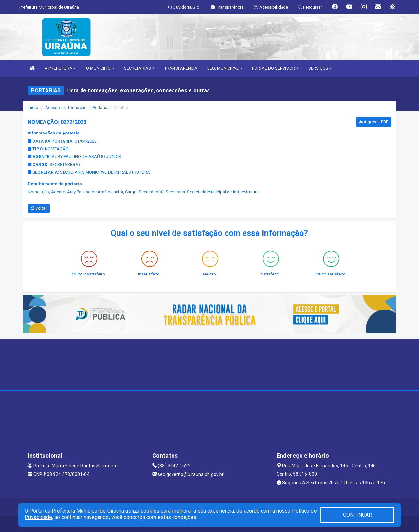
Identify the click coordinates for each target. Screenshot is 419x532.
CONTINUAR (357, 515)
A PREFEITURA (60, 68)
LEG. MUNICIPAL (225, 68)
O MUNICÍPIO (100, 68)
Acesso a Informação (66, 107)
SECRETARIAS (139, 68)
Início (33, 107)
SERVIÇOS (320, 68)
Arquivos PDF (373, 122)
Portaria (100, 107)
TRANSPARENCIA (181, 68)
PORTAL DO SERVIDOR (275, 68)
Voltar (39, 208)
